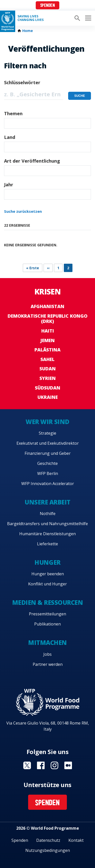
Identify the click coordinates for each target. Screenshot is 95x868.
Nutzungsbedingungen (48, 850)
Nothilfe (48, 514)
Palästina (48, 350)
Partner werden (48, 664)
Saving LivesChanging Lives (31, 18)
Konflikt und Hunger (48, 584)
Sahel (48, 359)
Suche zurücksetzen (23, 211)
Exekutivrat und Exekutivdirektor (48, 443)
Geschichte (48, 463)
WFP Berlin (48, 473)
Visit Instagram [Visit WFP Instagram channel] (54, 765)
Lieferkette (48, 544)
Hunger (47, 562)
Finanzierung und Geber (48, 453)
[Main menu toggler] (87, 18)
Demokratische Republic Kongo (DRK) (48, 319)
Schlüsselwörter (22, 82)
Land (10, 137)
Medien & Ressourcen (48, 602)
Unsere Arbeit (48, 502)
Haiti (48, 331)
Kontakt (76, 840)
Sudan (48, 369)
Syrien (48, 378)
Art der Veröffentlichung (32, 161)
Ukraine (48, 397)
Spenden (48, 6)
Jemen (48, 340)
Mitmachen (48, 642)
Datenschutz (48, 840)
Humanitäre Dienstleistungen (48, 534)
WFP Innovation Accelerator (48, 484)
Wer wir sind (47, 422)
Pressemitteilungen (48, 614)
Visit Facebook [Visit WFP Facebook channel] (41, 765)
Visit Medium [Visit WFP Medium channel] (68, 765)
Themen (13, 113)
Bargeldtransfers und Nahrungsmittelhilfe (48, 524)
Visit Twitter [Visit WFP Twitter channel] (27, 765)
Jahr (9, 185)
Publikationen (48, 624)
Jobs (48, 654)
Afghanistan (48, 306)
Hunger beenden (48, 574)
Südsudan (48, 388)
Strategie (48, 433)
